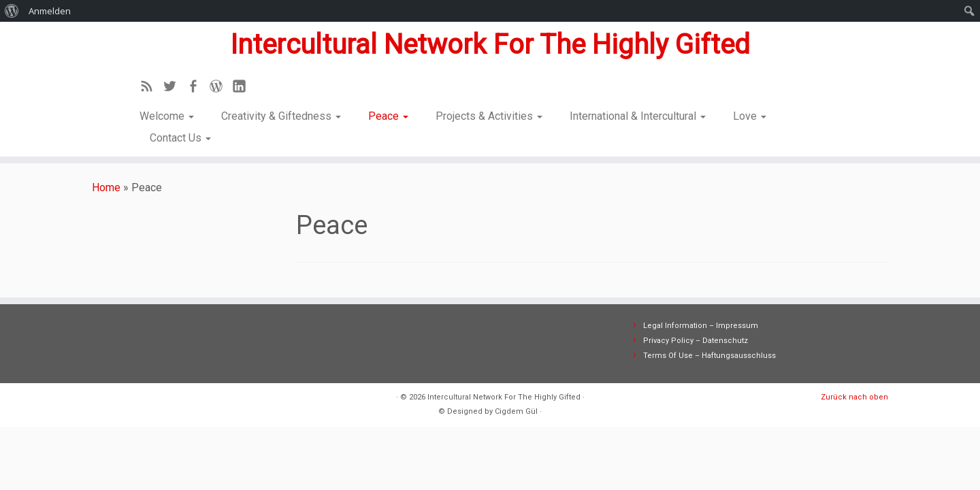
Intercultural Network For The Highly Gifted (490, 45)
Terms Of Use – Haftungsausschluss (709, 356)
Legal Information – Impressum (701, 326)
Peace (388, 116)
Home (106, 187)
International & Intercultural (638, 116)
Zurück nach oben (854, 397)
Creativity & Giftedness (281, 116)
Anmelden (50, 11)
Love (750, 116)
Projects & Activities (489, 116)
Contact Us (180, 138)
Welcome (167, 116)
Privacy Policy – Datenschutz (696, 341)
